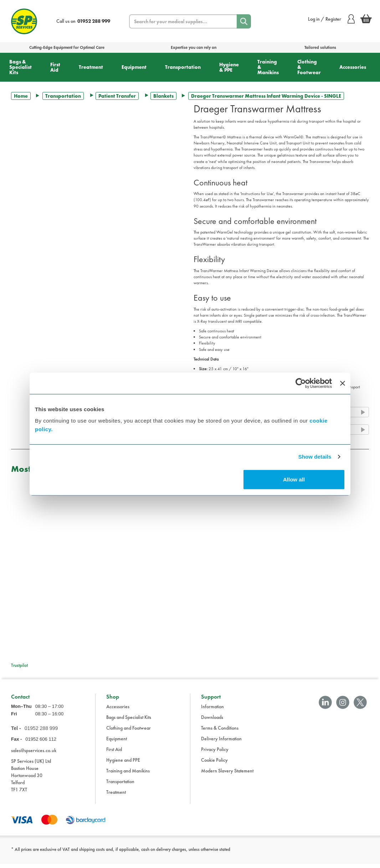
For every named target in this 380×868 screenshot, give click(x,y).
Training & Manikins (268, 67)
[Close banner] (343, 383)
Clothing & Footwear (309, 67)
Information (212, 711)
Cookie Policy (214, 764)
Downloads (212, 721)
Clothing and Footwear (129, 732)
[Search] (244, 21)
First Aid (55, 67)
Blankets (163, 96)
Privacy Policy (215, 754)
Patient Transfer (117, 96)
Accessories (353, 67)
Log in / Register (331, 19)
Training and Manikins (128, 775)
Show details (315, 457)
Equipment (134, 67)
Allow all (294, 479)
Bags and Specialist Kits (129, 721)
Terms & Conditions (220, 732)
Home (21, 96)
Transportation (183, 67)
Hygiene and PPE (123, 764)
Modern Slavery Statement (227, 775)
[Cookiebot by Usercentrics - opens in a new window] (301, 383)
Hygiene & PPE (229, 67)
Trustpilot (19, 665)
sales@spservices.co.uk (34, 755)
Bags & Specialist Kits (20, 67)
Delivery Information (221, 743)
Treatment (91, 67)
